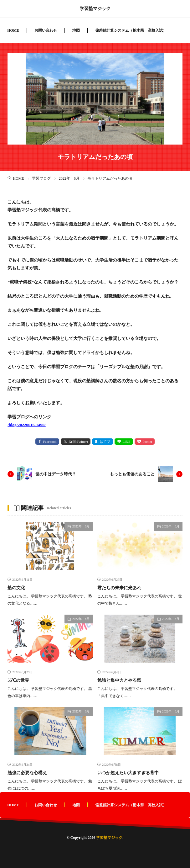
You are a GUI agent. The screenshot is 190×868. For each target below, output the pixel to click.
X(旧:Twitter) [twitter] (78, 442)
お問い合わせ (46, 30)
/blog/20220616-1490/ (27, 425)
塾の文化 (16, 588)
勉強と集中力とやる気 (119, 680)
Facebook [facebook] (50, 442)
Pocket (147, 442)
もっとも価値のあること (132, 474)
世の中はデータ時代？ (56, 474)
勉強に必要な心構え (27, 773)
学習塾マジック (95, 9)
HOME (13, 30)
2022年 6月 (69, 178)
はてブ (105, 442)
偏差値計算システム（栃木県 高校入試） (131, 30)
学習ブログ (41, 178)
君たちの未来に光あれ (119, 588)
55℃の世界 (18, 680)
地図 (76, 30)
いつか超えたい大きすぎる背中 (128, 773)
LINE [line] (126, 442)
